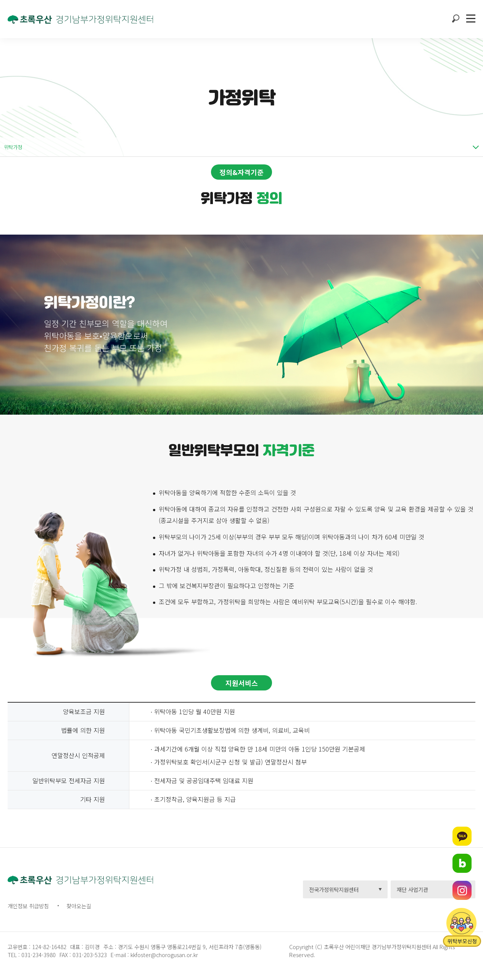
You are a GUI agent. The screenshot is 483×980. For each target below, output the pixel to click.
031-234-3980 (38, 955)
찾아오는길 (79, 906)
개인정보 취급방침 (28, 906)
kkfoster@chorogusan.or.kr (164, 955)
